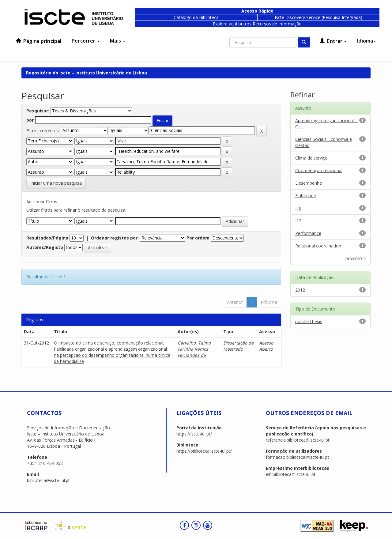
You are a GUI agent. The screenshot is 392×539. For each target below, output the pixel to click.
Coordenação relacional (319, 170)
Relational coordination (318, 246)
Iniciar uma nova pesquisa (56, 183)
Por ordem (198, 238)
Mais (118, 41)
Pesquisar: (38, 111)
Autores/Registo (45, 247)
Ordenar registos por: (115, 238)
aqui (233, 24)
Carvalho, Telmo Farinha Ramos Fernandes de (194, 349)
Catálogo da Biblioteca (196, 17)
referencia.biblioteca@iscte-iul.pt (298, 440)
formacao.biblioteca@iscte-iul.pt (298, 457)
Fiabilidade (306, 196)
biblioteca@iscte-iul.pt (48, 480)
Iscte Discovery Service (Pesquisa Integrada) (318, 17)
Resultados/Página (47, 238)
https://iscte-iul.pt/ (194, 434)
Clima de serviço (311, 158)
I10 (298, 208)
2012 (300, 290)
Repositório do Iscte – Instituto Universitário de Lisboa (87, 73)
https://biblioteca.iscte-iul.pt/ (204, 451)
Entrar (333, 41)
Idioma (367, 41)
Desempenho (309, 183)
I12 (298, 221)
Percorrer (86, 41)
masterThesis (309, 321)
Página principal (39, 41)
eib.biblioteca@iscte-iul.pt (291, 474)
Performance (308, 233)
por (30, 120)
